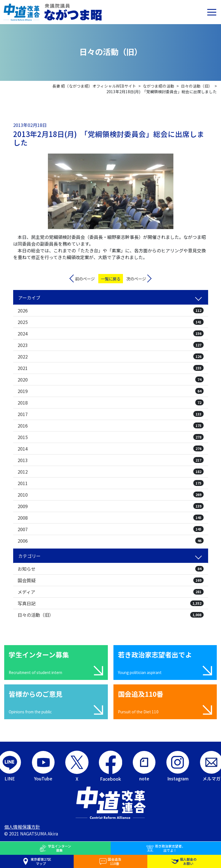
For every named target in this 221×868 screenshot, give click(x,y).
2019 (111, 391)
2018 (111, 403)
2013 (111, 460)
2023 (111, 345)
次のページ (136, 279)
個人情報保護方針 (22, 827)
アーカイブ (29, 298)
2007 (111, 529)
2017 (111, 414)
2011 (111, 483)
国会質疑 (111, 580)
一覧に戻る (111, 279)
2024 (111, 334)
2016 (111, 426)
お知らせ (111, 569)
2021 (111, 368)
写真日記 (111, 603)
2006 (111, 541)
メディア (111, 592)
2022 (111, 357)
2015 (111, 437)
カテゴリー (29, 556)
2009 (111, 506)
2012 (111, 472)
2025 (111, 322)
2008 (111, 518)
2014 (111, 449)
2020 (111, 380)
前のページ (85, 279)
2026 (111, 310)
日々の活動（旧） (111, 615)
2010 (111, 495)
